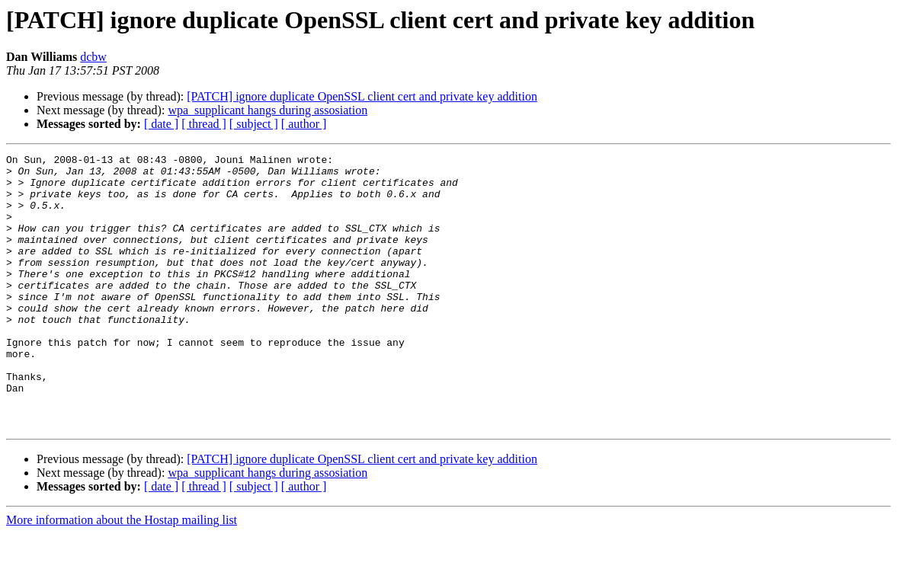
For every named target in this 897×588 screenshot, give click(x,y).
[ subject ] (254, 124)
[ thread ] (204, 124)
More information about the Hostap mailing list (122, 575)
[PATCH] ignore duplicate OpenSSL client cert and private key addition (362, 96)
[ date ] (161, 124)
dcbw (93, 57)
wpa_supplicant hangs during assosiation (267, 110)
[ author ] (304, 124)
